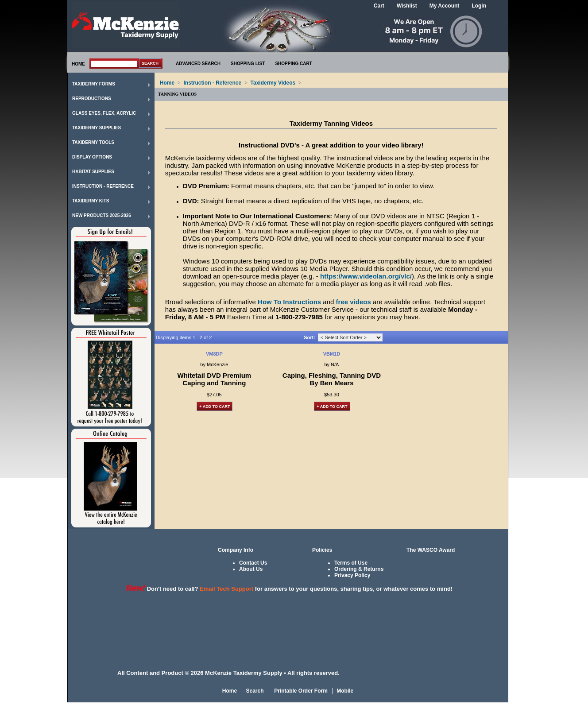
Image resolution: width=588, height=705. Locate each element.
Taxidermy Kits (91, 201)
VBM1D (332, 354)
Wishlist (407, 6)
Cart (379, 6)
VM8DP (214, 354)
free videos (354, 302)
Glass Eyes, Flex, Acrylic (104, 113)
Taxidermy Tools (93, 142)
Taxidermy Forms (94, 84)
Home (167, 83)
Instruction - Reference (103, 186)
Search (255, 691)
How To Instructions (289, 302)
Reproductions (92, 99)
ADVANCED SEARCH (198, 64)
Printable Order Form (300, 691)
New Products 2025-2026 (102, 215)
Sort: (309, 337)
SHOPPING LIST (248, 64)
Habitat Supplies (93, 172)
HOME (78, 64)
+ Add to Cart (215, 407)
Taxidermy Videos (273, 83)
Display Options (92, 157)
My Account (445, 6)
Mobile (345, 691)
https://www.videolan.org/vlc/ (366, 276)
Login (479, 6)
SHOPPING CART (293, 64)
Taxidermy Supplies (97, 128)
